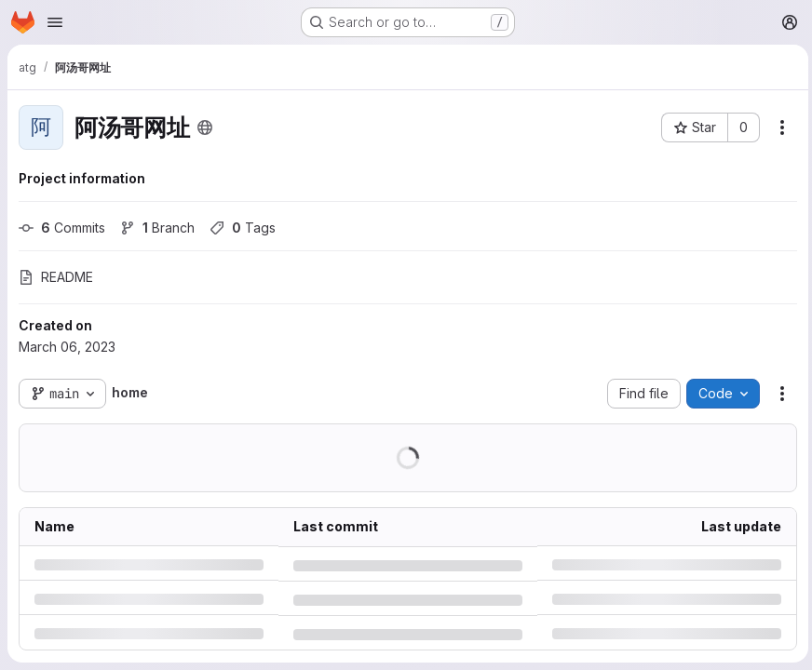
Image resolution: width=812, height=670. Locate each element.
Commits (62, 228)
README (56, 277)
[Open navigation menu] (55, 22)
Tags (243, 228)
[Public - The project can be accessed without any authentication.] (205, 127)
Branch (157, 228)
